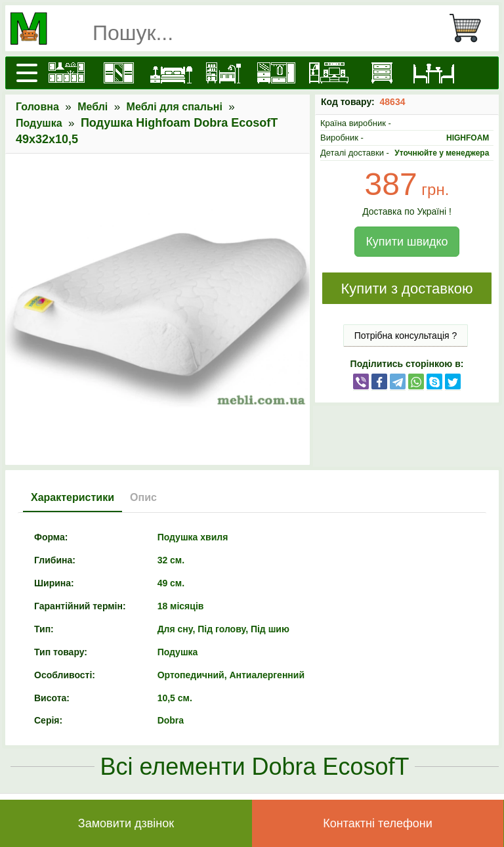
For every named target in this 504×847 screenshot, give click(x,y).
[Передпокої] (276, 73)
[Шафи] (119, 73)
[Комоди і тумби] (381, 73)
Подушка (39, 123)
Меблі (93, 107)
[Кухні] (66, 73)
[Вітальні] (329, 73)
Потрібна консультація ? (406, 336)
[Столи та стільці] (434, 73)
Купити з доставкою (407, 289)
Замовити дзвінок (126, 823)
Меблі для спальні (175, 107)
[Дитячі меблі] (224, 73)
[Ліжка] (171, 73)
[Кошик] (471, 28)
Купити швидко (407, 242)
